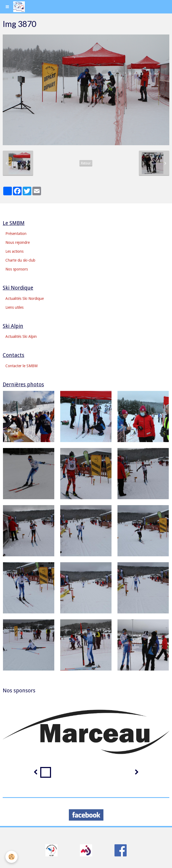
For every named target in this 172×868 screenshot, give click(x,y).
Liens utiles (14, 307)
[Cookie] (11, 857)
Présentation (16, 234)
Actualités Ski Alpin (21, 336)
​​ (51, 850)
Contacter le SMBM (21, 366)
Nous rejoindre (18, 242)
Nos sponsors (17, 269)
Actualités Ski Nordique (25, 298)
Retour (86, 163)
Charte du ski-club (20, 260)
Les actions (14, 251)
